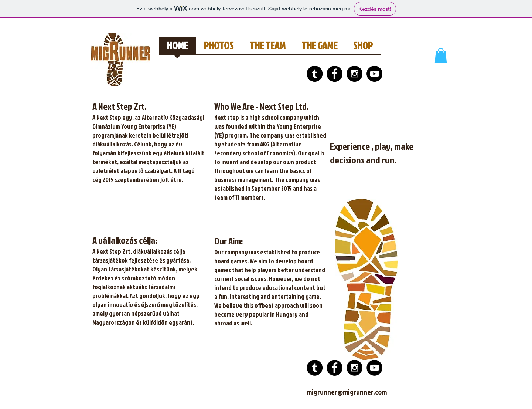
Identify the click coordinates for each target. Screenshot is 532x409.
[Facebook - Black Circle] (335, 74)
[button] (441, 56)
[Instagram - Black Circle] (354, 74)
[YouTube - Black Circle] (374, 74)
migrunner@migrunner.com (347, 392)
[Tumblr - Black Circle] (315, 74)
